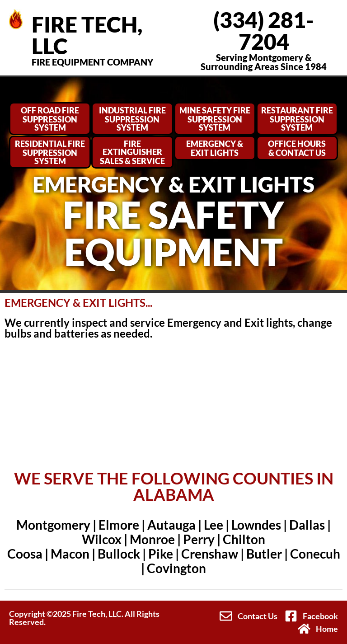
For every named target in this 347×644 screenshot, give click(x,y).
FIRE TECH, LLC (87, 35)
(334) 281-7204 (264, 31)
